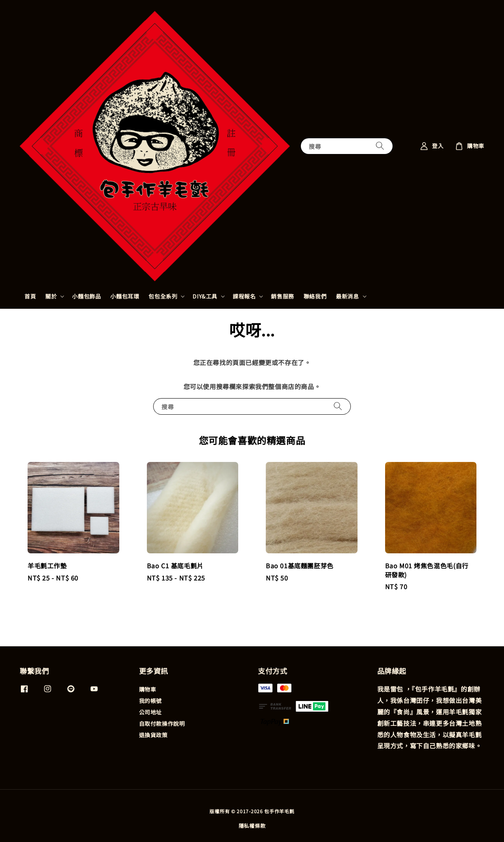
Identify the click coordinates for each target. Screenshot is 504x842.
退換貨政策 (153, 735)
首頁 (30, 296)
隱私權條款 (252, 826)
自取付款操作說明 (162, 723)
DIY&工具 (205, 296)
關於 (51, 296)
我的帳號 (150, 701)
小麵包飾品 (86, 296)
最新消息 (347, 296)
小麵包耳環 (125, 296)
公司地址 (150, 712)
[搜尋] (380, 146)
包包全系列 (163, 296)
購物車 (148, 689)
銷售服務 (282, 296)
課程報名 (244, 296)
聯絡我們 (315, 296)
